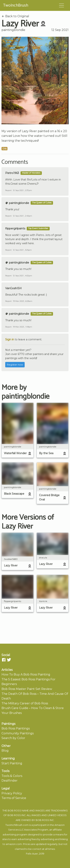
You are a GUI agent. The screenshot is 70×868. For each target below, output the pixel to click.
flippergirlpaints (15, 228)
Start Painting (12, 763)
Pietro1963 (12, 173)
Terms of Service (14, 798)
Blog (5, 751)
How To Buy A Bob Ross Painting (26, 674)
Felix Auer (32, 854)
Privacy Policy (12, 793)
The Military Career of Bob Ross (25, 703)
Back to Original (15, 16)
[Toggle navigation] (62, 5)
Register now (15, 365)
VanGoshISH (13, 288)
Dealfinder (10, 781)
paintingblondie (13, 30)
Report (8, 190)
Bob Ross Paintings (16, 728)
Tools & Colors (12, 776)
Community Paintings (18, 733)
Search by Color (13, 738)
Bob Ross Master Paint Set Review (27, 689)
